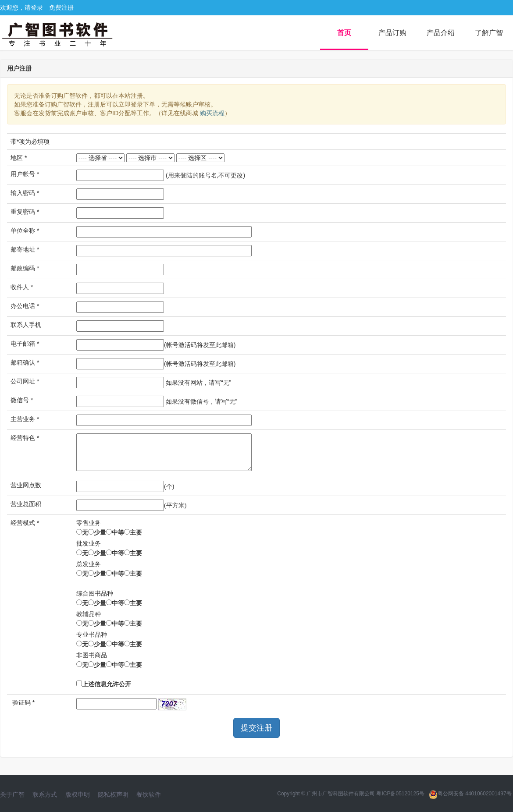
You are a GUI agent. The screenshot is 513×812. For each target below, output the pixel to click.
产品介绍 (441, 33)
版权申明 (78, 794)
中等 (118, 532)
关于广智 (12, 794)
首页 (344, 33)
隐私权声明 (113, 794)
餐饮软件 (149, 794)
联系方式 (45, 794)
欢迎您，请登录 (21, 7)
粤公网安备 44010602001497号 (470, 794)
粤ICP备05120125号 (400, 794)
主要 (136, 532)
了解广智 (489, 33)
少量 (100, 532)
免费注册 (61, 7)
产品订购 (392, 33)
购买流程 (211, 113)
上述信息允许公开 (107, 684)
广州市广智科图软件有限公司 (341, 794)
